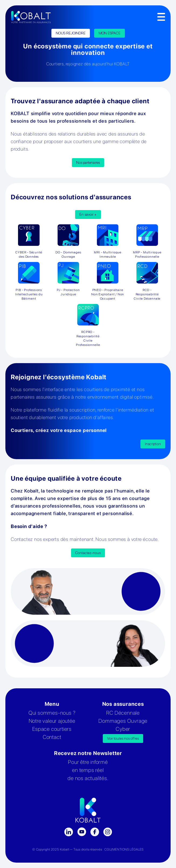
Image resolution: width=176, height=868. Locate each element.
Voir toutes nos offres (123, 738)
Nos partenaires (88, 162)
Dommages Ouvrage (123, 721)
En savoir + (88, 214)
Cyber (123, 729)
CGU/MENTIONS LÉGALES (124, 849)
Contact (52, 737)
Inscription (153, 444)
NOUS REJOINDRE (71, 33)
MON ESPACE (110, 33)
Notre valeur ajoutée (52, 721)
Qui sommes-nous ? (52, 713)
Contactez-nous (88, 553)
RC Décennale (123, 713)
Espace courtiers (52, 729)
